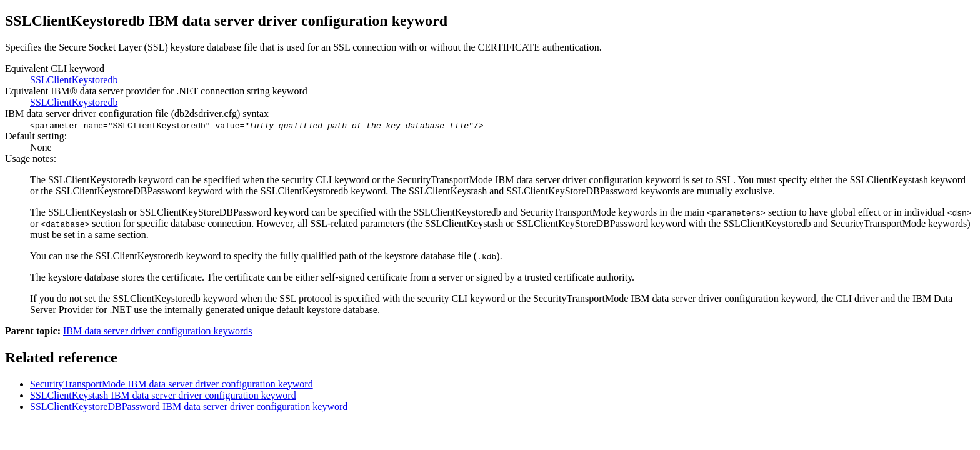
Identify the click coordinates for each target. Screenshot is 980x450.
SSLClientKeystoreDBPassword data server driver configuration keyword (189, 407)
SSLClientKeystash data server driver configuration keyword (163, 395)
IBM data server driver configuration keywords (158, 331)
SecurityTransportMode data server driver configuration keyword (172, 384)
